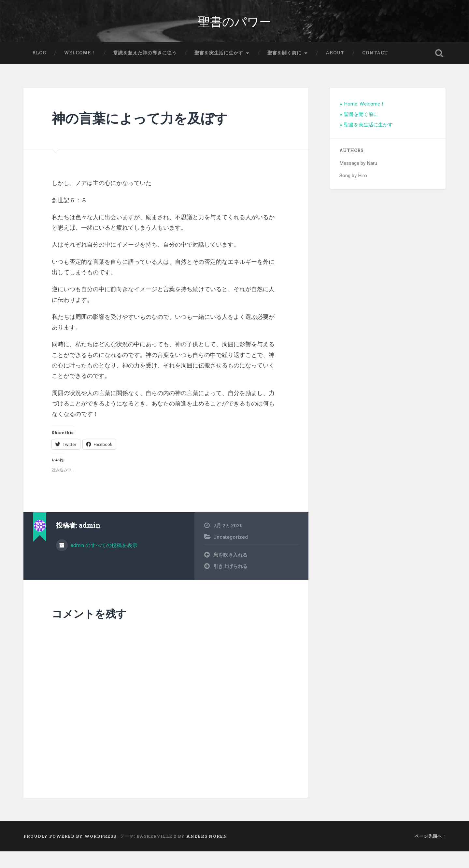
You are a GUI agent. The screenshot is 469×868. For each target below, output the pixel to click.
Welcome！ (80, 70)
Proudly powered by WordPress (70, 853)
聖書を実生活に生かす (219, 70)
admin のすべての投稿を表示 (103, 562)
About (335, 70)
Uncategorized (231, 554)
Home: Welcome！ (364, 121)
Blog (39, 70)
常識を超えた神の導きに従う (145, 70)
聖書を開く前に (284, 70)
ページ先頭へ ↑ (430, 853)
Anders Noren (207, 853)
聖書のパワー (235, 29)
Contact (375, 70)
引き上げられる (230, 583)
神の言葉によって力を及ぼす (140, 135)
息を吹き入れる (230, 572)
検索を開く (439, 70)
